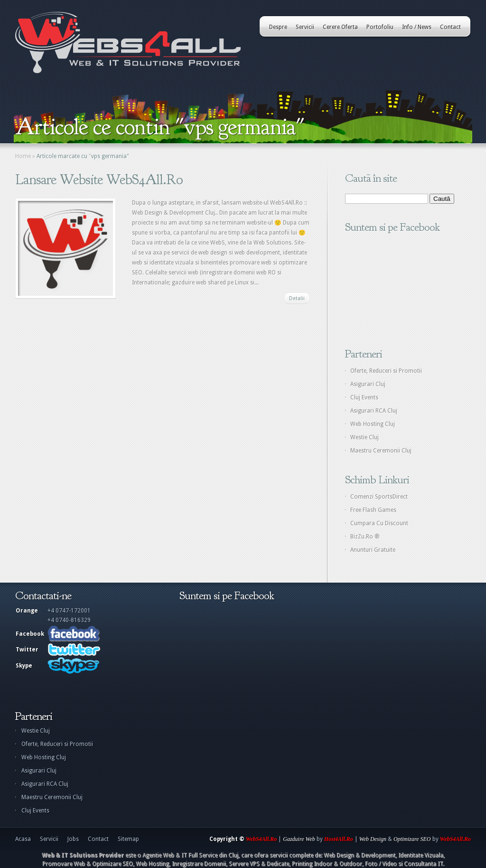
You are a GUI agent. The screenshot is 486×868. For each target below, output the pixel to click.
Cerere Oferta (340, 27)
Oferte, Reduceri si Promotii (386, 371)
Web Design (373, 839)
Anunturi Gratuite (373, 550)
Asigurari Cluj (368, 384)
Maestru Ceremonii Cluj (381, 451)
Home (23, 156)
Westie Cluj (364, 437)
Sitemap (128, 839)
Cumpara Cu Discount (379, 523)
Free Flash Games (373, 510)
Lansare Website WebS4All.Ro (99, 179)
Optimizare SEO (412, 839)
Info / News (417, 27)
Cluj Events (364, 397)
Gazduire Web (299, 839)
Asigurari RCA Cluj (374, 411)
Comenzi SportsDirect (379, 497)
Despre (278, 27)
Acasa (23, 839)
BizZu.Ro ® (365, 537)
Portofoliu (380, 27)
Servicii (305, 27)
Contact (450, 27)
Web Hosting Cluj (373, 424)
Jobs (73, 839)
